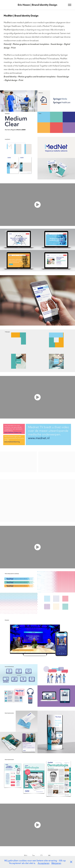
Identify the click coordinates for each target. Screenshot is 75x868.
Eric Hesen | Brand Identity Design (37, 5)
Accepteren (44, 863)
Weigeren (56, 863)
